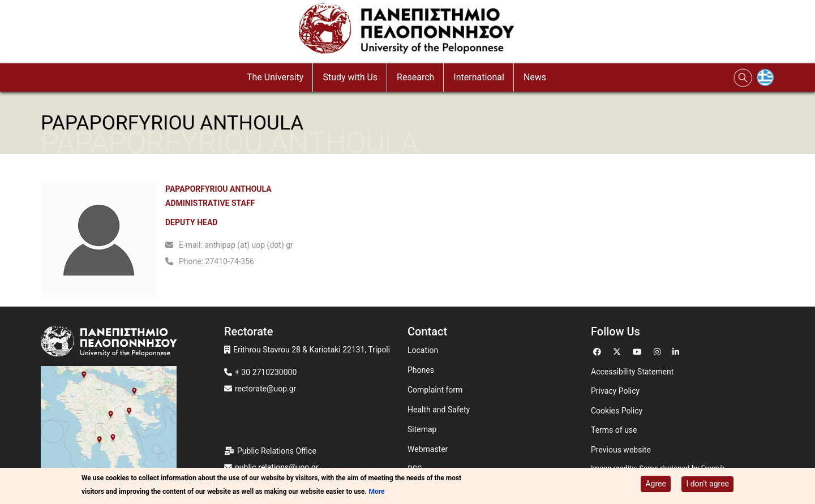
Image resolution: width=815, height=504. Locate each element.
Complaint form (435, 390)
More (376, 493)
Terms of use (614, 430)
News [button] (535, 77)
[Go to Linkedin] (677, 350)
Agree (655, 485)
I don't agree (707, 485)
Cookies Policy (617, 411)
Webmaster (428, 449)
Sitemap (422, 429)
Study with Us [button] (350, 77)
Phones (421, 370)
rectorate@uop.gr (265, 389)
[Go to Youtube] (639, 350)
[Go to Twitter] (618, 350)
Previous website (621, 450)
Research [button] (415, 77)
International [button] (479, 77)
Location (423, 350)
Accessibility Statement (632, 372)
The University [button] (275, 77)
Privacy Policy (615, 391)
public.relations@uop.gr (277, 467)
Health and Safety (439, 410)
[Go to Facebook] (599, 350)
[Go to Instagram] (659, 350)
